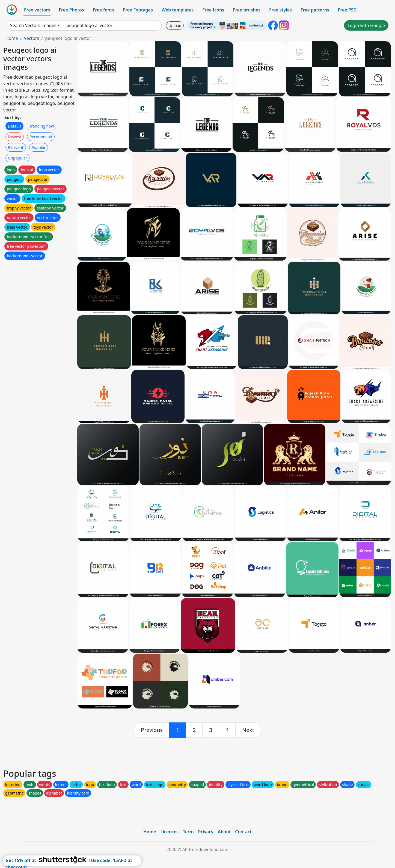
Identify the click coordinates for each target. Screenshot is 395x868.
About (224, 832)
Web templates (178, 10)
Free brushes (247, 10)
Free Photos (71, 10)
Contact (243, 832)
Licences (170, 832)
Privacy (206, 832)
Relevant (16, 147)
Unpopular (17, 158)
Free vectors (37, 10)
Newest (15, 137)
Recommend (41, 137)
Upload (175, 26)
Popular (39, 147)
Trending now (41, 126)
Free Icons (213, 10)
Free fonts (104, 10)
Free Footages (138, 10)
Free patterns (315, 10)
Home (12, 38)
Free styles (280, 10)
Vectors (31, 38)
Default (14, 126)
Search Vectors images (33, 25)
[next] (248, 730)
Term (188, 832)
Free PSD (347, 10)
